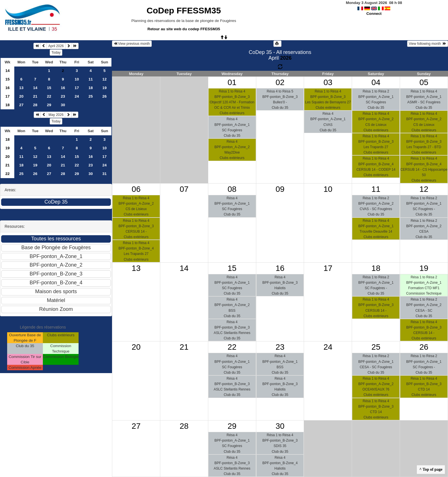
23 (63, 96)
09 (280, 189)
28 (35, 105)
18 (91, 88)
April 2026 (56, 46)
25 (91, 96)
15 (8, 79)
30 (63, 105)
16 (8, 88)
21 (35, 96)
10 (77, 79)
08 (232, 189)
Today (56, 53)
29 (49, 105)
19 (104, 88)
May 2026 (56, 115)
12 (104, 79)
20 (21, 96)
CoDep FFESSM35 (184, 10)
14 (8, 71)
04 (376, 82)
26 (104, 96)
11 (91, 79)
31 (104, 174)
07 (184, 189)
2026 (286, 58)
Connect (374, 14)
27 (21, 105)
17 (77, 88)
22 (49, 96)
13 (21, 88)
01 (232, 82)
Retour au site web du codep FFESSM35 (184, 29)
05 (424, 82)
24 (77, 96)
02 (280, 82)
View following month (428, 44)
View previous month (132, 44)
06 (136, 189)
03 (328, 82)
